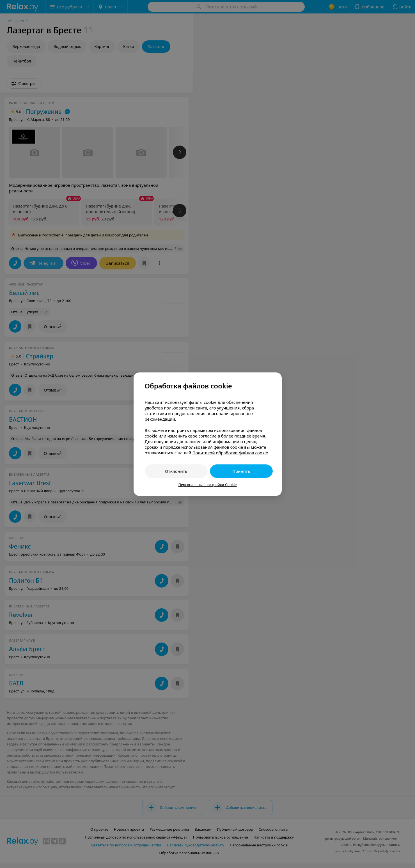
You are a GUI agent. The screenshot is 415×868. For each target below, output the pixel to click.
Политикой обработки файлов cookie (230, 453)
